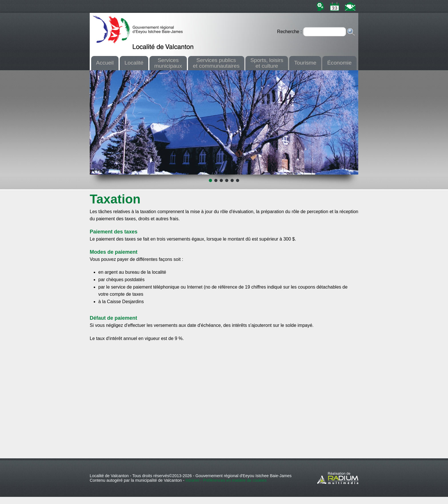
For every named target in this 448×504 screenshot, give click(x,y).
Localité (134, 63)
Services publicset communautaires (216, 63)
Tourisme (305, 63)
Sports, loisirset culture (267, 63)
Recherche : (290, 32)
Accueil (105, 63)
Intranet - (194, 480)
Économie (339, 63)
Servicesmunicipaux (168, 63)
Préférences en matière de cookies (235, 480)
